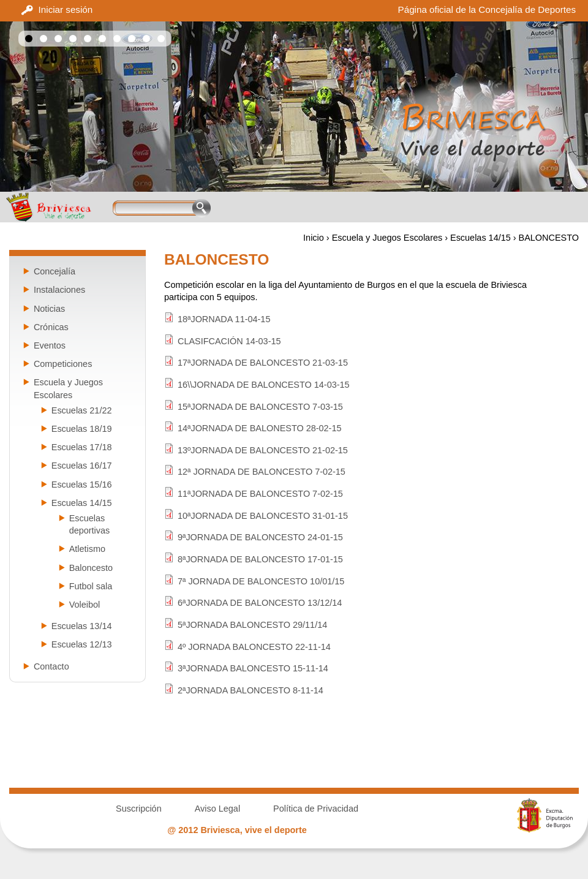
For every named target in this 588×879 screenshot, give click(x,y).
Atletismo (87, 549)
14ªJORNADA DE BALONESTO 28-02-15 (259, 428)
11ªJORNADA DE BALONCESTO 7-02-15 (260, 494)
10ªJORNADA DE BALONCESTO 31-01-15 (263, 516)
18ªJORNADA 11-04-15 (224, 319)
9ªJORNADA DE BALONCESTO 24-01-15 (260, 537)
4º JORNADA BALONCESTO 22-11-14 (254, 647)
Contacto (51, 666)
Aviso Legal (217, 809)
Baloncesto (91, 568)
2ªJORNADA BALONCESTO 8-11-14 (251, 690)
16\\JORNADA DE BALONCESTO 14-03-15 (264, 385)
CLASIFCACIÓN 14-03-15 (229, 341)
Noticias (49, 309)
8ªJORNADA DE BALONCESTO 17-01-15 (260, 559)
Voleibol (85, 605)
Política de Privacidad (316, 809)
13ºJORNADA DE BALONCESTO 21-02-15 (263, 450)
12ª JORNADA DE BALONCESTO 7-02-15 (262, 472)
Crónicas (51, 327)
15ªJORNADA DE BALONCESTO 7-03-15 (260, 407)
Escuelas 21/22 (82, 410)
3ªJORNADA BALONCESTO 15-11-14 (253, 668)
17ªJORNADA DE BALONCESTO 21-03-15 (263, 363)
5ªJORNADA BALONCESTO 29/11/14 (252, 625)
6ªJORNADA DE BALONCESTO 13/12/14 (260, 603)
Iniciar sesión (66, 9)
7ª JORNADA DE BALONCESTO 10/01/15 (261, 581)
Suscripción (139, 809)
